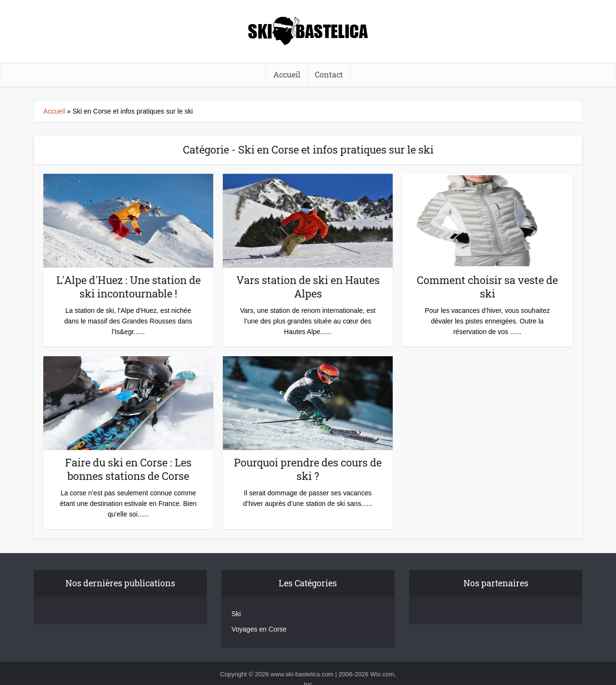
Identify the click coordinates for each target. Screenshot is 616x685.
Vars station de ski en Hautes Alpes (308, 287)
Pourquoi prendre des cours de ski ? (308, 469)
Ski (236, 614)
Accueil (54, 111)
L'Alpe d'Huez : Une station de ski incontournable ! (128, 287)
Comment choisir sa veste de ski (487, 287)
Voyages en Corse (259, 629)
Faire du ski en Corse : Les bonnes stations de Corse (128, 469)
